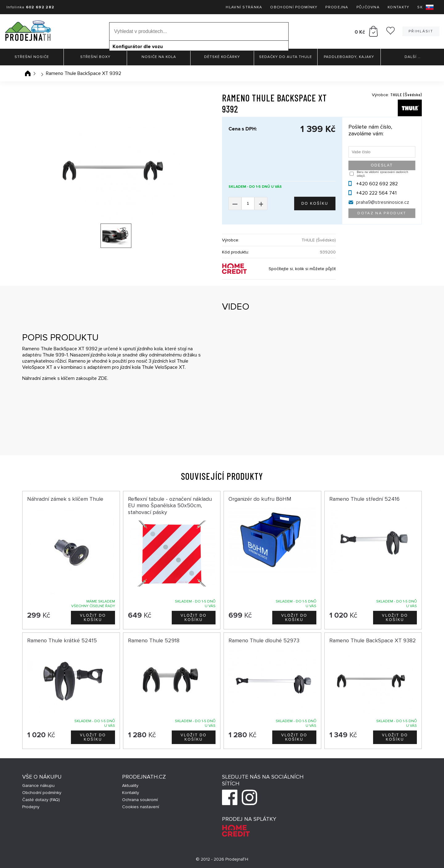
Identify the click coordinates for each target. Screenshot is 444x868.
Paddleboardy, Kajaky (349, 57)
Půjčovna (368, 7)
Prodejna (337, 7)
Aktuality (130, 786)
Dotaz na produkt (382, 213)
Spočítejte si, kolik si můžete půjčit (302, 269)
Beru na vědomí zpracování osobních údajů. (382, 174)
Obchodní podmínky (294, 7)
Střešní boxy (95, 57)
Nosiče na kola (159, 57)
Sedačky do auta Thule (286, 57)
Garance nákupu (38, 786)
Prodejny (31, 807)
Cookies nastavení (141, 807)
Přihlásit (421, 31)
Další (413, 57)
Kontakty (398, 7)
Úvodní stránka (28, 73)
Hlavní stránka (244, 7)
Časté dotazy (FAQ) (41, 800)
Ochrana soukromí (140, 800)
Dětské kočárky (222, 57)
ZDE (103, 378)
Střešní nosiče (32, 57)
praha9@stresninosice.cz (383, 202)
